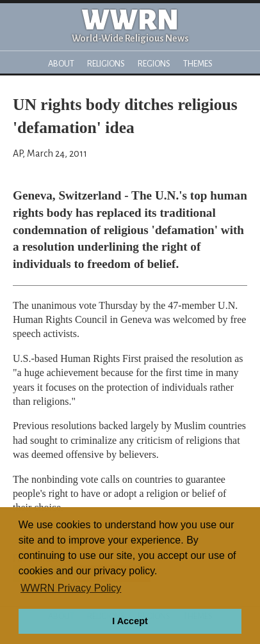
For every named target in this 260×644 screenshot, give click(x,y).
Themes (198, 64)
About (61, 64)
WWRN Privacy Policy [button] (71, 588)
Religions (106, 64)
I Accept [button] (130, 621)
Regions (154, 64)
